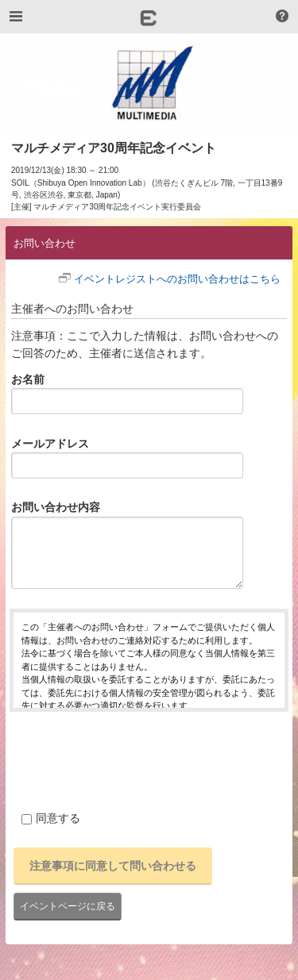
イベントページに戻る (68, 906)
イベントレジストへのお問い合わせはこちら (177, 279)
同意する (51, 818)
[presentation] (130, 759)
